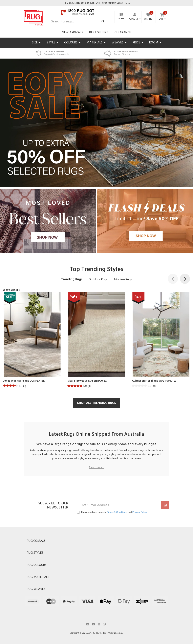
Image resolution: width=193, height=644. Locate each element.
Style (52, 43)
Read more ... (97, 468)
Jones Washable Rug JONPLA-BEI (24, 381)
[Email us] (88, 624)
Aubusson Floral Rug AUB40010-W (154, 381)
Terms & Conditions (117, 512)
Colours (72, 43)
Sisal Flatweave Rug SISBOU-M (87, 381)
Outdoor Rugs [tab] (98, 280)
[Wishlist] (148, 17)
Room (155, 43)
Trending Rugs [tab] (72, 279)
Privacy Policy (140, 512)
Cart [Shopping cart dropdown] (162, 19)
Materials (96, 43)
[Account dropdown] (135, 19)
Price (138, 43)
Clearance (123, 33)
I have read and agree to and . (112, 512)
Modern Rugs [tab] (123, 280)
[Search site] (103, 22)
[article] (32, 341)
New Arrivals (73, 33)
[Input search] (78, 21)
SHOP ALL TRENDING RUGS (97, 403)
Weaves (119, 43)
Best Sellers (99, 33)
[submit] (165, 505)
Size (36, 43)
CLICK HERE (97, 3)
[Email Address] (119, 505)
